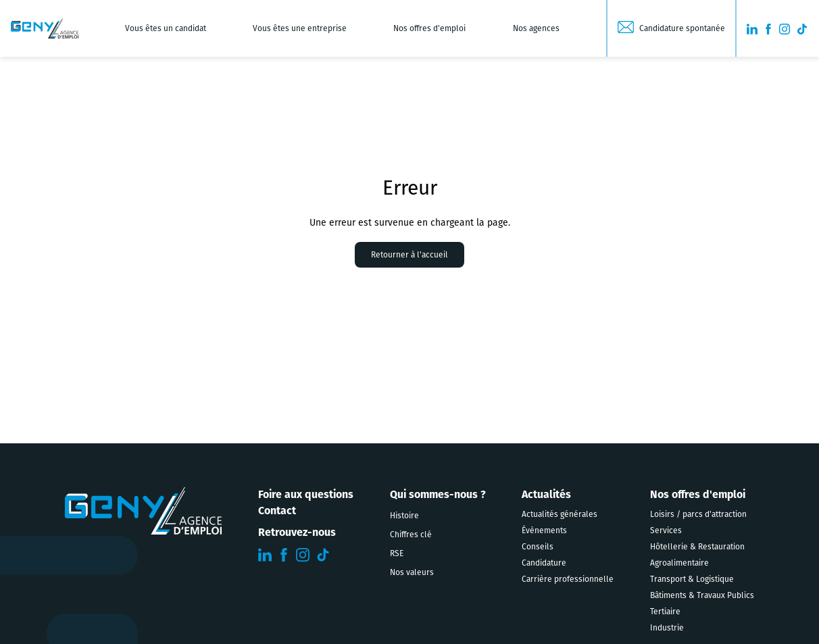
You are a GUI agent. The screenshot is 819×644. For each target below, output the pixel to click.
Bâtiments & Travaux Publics (702, 595)
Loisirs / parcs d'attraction (698, 514)
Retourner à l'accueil (409, 255)
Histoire (404, 516)
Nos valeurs (412, 572)
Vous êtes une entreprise (300, 28)
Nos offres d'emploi (429, 28)
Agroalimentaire (679, 563)
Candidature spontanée (682, 28)
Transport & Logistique (692, 579)
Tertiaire (665, 612)
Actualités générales (560, 514)
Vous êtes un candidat (166, 28)
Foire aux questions (306, 495)
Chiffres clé (411, 535)
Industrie (667, 628)
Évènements (544, 530)
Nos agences (536, 28)
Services (666, 530)
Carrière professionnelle (568, 579)
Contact (277, 512)
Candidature (544, 563)
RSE (397, 553)
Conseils (538, 547)
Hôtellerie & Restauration (697, 547)
